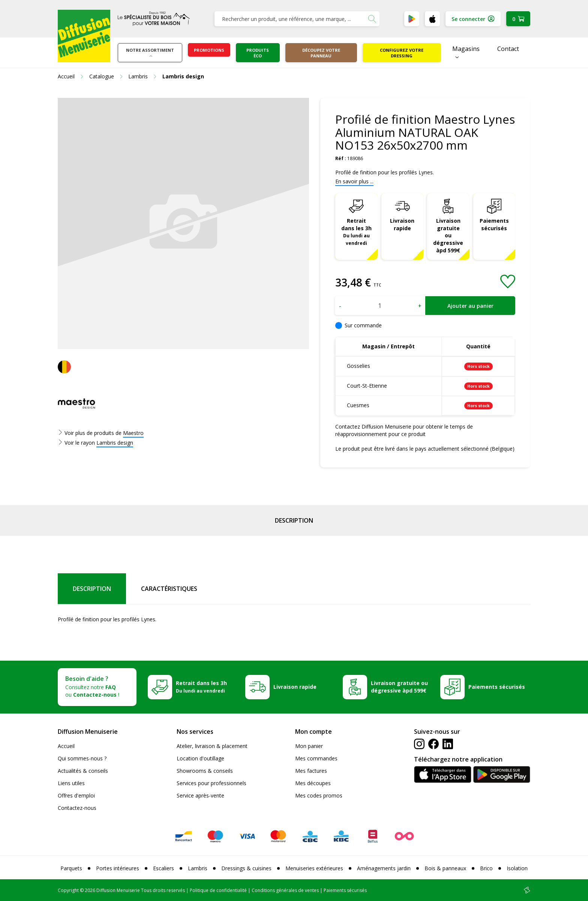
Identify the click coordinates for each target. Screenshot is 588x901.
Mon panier (309, 746)
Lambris (198, 868)
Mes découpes (313, 783)
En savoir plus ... (354, 181)
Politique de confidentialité (218, 890)
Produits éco (258, 53)
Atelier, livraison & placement (212, 746)
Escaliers (163, 868)
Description (294, 520)
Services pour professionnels (211, 783)
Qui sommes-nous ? (82, 758)
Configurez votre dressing (402, 53)
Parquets (71, 868)
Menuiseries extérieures (314, 868)
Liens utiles (71, 783)
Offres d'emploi (76, 795)
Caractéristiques (169, 589)
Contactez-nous (77, 808)
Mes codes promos (319, 795)
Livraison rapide (402, 224)
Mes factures (311, 771)
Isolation (517, 868)
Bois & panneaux (445, 868)
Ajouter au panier (470, 306)
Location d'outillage (200, 758)
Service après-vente (200, 795)
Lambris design (115, 443)
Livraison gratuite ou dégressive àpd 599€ (448, 236)
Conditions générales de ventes (285, 890)
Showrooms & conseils (205, 771)
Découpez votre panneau (321, 53)
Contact (508, 49)
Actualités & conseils (83, 771)
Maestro (133, 433)
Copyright (68, 890)
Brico (486, 868)
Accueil (66, 746)
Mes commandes (316, 758)
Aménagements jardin (384, 868)
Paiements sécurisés (494, 224)
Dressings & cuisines (246, 868)
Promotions (209, 50)
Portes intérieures (118, 868)
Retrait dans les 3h (356, 232)
